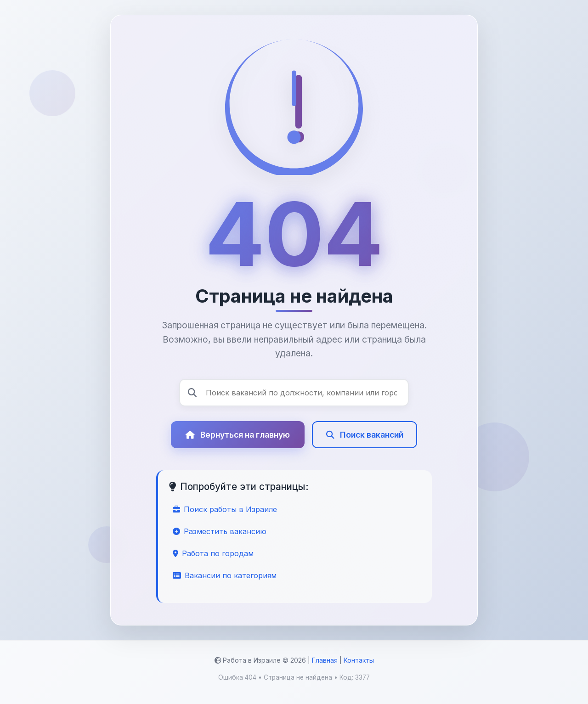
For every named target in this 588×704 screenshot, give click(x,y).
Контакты (359, 660)
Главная (325, 660)
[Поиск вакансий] (294, 393)
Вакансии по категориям (225, 575)
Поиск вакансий (365, 447)
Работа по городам (213, 553)
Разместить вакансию (220, 531)
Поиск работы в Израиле (225, 509)
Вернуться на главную (238, 447)
